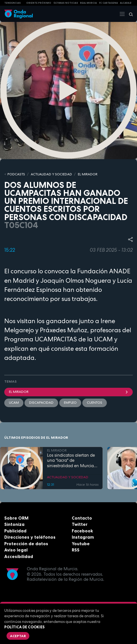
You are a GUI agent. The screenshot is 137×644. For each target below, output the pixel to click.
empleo (70, 403)
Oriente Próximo (39, 3)
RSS (76, 550)
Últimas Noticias (66, 3)
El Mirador (68, 392)
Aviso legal (16, 550)
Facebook (82, 531)
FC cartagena (109, 3)
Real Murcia (88, 3)
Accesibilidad (19, 556)
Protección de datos (26, 544)
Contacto (82, 518)
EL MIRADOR (88, 174)
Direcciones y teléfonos (30, 537)
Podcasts (16, 174)
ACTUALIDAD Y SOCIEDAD (51, 174)
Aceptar (18, 636)
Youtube (81, 544)
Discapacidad (41, 403)
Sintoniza (14, 524)
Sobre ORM (16, 518)
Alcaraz (126, 3)
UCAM (14, 403)
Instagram (83, 537)
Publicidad (15, 531)
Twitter (80, 524)
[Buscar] (129, 14)
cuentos (95, 403)
